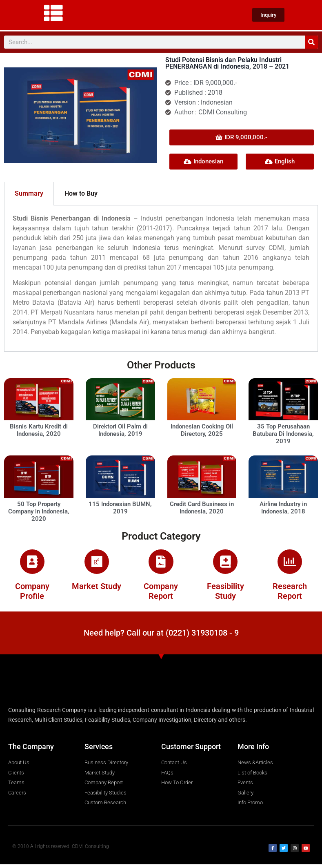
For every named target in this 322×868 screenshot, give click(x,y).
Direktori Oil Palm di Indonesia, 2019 (120, 430)
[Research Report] (290, 564)
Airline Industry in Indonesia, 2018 (283, 508)
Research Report (290, 595)
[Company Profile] (32, 564)
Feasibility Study (225, 595)
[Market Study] (97, 564)
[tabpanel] (161, 279)
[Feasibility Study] (225, 564)
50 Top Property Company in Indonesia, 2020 (39, 511)
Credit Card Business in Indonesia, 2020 (202, 508)
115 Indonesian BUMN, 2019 (120, 508)
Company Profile (32, 595)
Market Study (97, 590)
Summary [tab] (29, 193)
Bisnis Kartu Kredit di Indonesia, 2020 (39, 430)
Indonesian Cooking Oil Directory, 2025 (202, 430)
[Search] (311, 42)
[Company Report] (161, 564)
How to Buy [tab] (81, 193)
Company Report (161, 595)
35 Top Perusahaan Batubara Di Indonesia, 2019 (283, 434)
